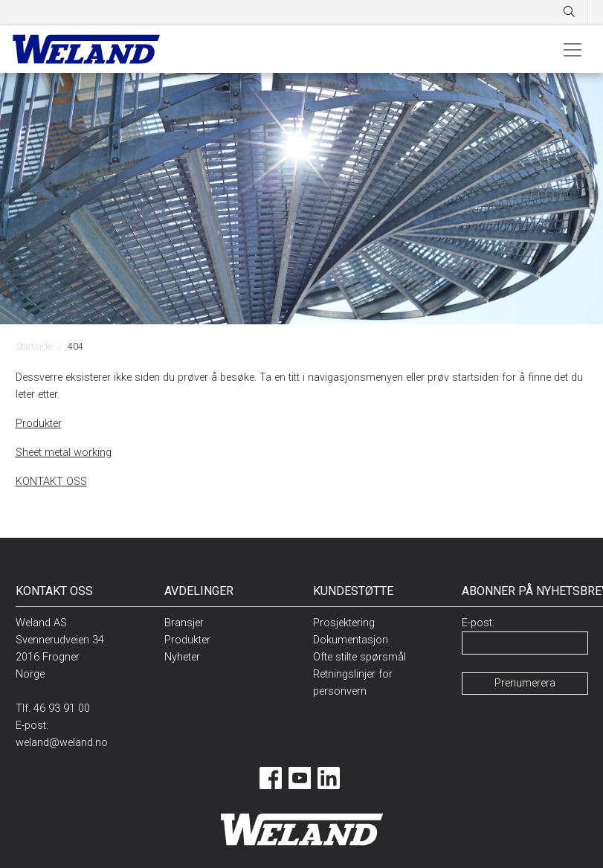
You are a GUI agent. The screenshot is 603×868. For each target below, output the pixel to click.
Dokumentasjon (351, 640)
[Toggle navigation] (573, 49)
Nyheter (182, 657)
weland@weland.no (62, 743)
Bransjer (184, 623)
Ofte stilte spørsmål (359, 657)
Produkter (39, 424)
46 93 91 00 (62, 708)
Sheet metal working (64, 453)
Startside (34, 346)
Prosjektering (344, 623)
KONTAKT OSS (51, 482)
